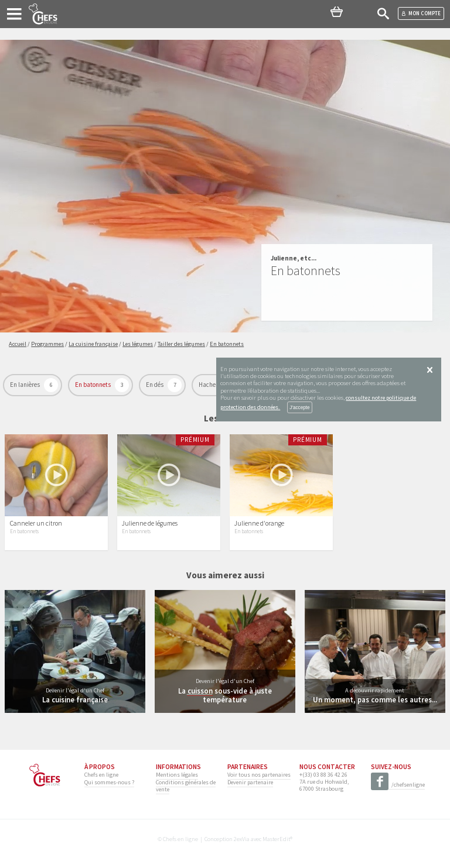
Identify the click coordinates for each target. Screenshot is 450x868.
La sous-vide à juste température (225, 695)
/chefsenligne (398, 785)
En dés (155, 385)
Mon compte (421, 13)
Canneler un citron (36, 523)
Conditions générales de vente (186, 786)
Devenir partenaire (250, 782)
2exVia (242, 839)
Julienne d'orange (259, 523)
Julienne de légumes (150, 523)
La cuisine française (75, 699)
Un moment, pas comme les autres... (375, 699)
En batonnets (93, 385)
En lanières (25, 385)
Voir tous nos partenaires (259, 775)
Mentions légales (177, 775)
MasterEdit (276, 839)
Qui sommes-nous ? (109, 782)
